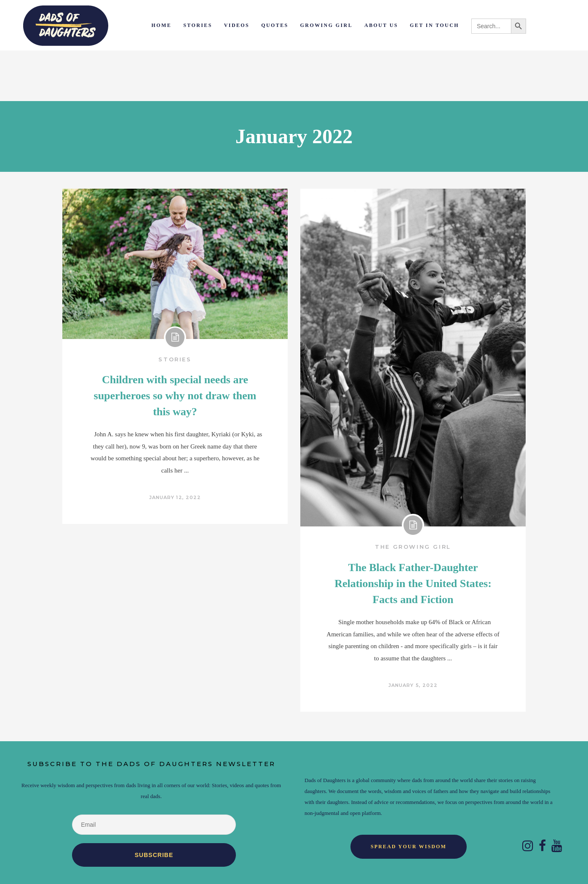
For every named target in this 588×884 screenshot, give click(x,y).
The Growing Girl (413, 547)
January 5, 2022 (413, 685)
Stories (175, 359)
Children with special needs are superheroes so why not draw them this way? (175, 396)
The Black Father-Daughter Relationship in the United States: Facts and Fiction (413, 584)
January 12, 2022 (175, 497)
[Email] (154, 825)
